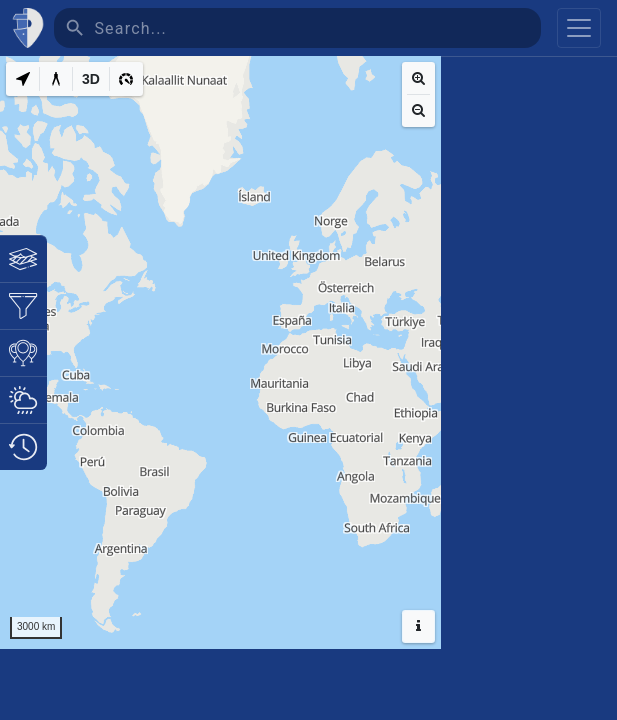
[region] (220, 352)
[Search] (317, 28)
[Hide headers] (418, 626)
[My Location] (23, 79)
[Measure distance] (56, 79)
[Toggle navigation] (579, 28)
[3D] (91, 79)
